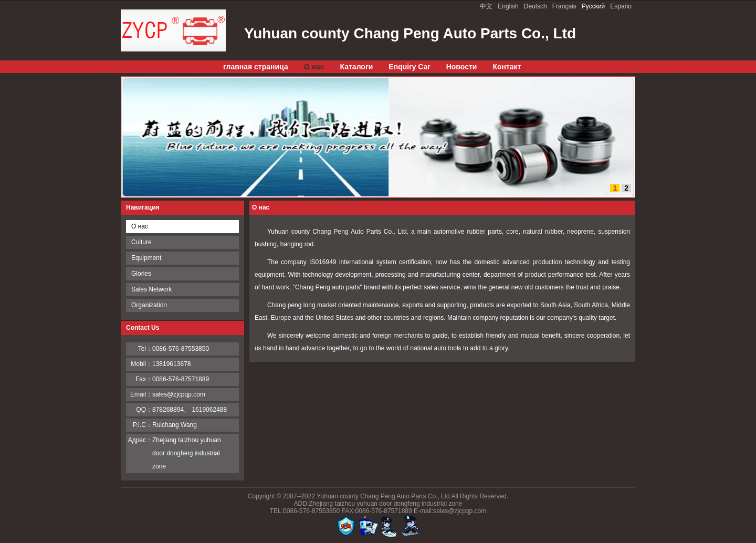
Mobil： (141, 364)
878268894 (168, 410)
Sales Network (151, 289)
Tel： (145, 349)
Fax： (144, 379)
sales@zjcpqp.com (179, 394)
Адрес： (140, 440)
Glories (141, 274)
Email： (141, 394)
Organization (149, 305)
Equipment (146, 258)
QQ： (144, 410)
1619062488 (209, 410)
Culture (141, 242)
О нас (140, 226)
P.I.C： (143, 425)
